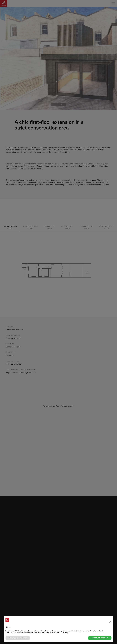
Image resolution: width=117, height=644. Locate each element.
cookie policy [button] (100, 631)
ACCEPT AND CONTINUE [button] (100, 638)
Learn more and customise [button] (18, 638)
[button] (110, 620)
